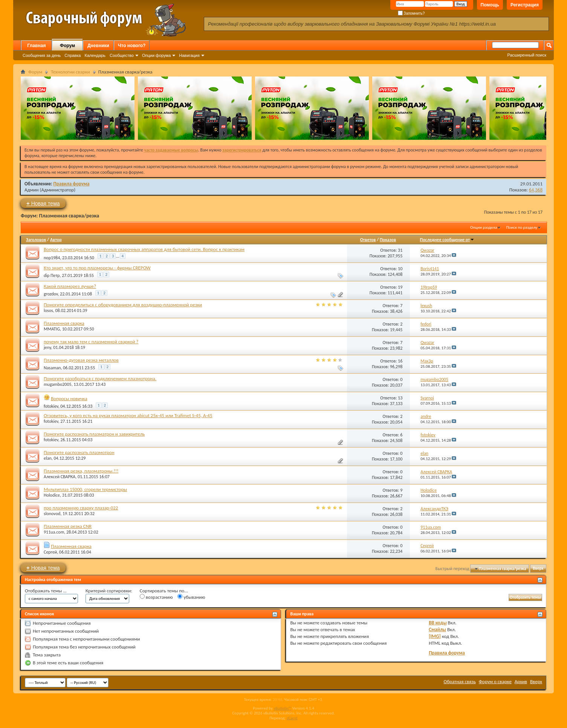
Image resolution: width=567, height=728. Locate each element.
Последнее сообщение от (447, 240)
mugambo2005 (58, 384)
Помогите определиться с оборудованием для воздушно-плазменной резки (123, 305)
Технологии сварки (70, 72)
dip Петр (52, 275)
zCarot (292, 718)
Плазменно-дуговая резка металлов (81, 360)
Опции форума (156, 55)
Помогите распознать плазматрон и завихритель (94, 434)
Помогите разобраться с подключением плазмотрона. (100, 379)
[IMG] (435, 636)
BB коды (438, 623)
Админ (32, 190)
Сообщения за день (42, 55)
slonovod (52, 514)
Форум (67, 46)
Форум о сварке (495, 681)
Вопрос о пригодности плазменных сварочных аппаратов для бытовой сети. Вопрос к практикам (144, 249)
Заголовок (36, 240)
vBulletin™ (282, 708)
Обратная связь (460, 681)
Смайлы (437, 629)
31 (400, 250)
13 (400, 398)
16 (400, 361)
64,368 (536, 190)
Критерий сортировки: (109, 591)
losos (48, 310)
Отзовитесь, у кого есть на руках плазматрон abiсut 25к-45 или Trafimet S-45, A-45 (128, 415)
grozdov (51, 294)
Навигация (189, 55)
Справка (73, 55)
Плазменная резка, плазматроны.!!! (81, 471)
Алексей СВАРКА (60, 477)
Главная (37, 46)
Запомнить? (411, 13)
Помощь (490, 5)
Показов (388, 240)
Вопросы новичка (69, 398)
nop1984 (52, 257)
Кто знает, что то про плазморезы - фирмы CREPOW (97, 268)
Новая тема (43, 203)
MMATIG (52, 329)
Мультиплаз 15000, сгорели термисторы (85, 489)
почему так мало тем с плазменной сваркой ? (91, 342)
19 (400, 287)
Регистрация (525, 5)
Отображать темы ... (46, 591)
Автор (56, 240)
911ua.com (54, 532)
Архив (521, 681)
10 (400, 269)
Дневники (98, 46)
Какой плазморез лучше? (70, 286)
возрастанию (156, 597)
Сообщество (122, 55)
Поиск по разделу (522, 227)
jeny (47, 347)
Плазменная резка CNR (68, 526)
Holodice (52, 495)
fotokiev (51, 406)
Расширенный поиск (527, 55)
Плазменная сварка (64, 323)
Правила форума (72, 184)
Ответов (368, 240)
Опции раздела (484, 227)
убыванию (191, 597)
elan (48, 458)
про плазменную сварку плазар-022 (81, 508)
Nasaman (52, 368)
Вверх (538, 569)
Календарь (95, 55)
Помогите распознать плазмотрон (79, 452)
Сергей (50, 552)
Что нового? (132, 46)
